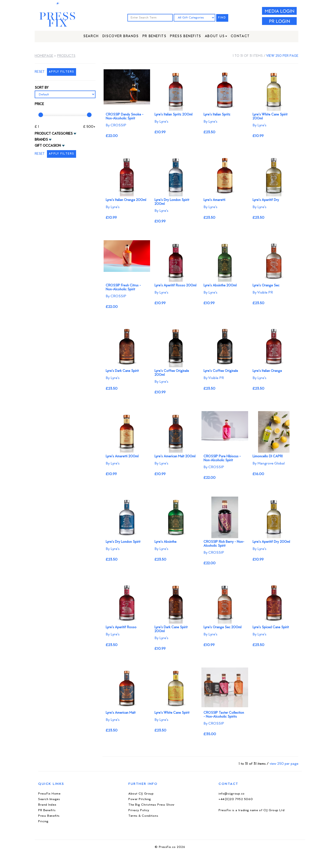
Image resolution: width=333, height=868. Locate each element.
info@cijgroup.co (232, 794)
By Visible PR (263, 293)
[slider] (41, 115)
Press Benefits (185, 36)
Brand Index (47, 805)
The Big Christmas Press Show (151, 805)
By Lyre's (161, 122)
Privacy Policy (139, 810)
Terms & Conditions (143, 816)
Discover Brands (121, 36)
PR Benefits (154, 36)
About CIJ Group (141, 794)
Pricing (43, 821)
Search (91, 36)
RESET (40, 72)
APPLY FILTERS (62, 72)
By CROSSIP (116, 125)
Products (66, 56)
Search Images (49, 799)
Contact (240, 36)
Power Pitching (140, 799)
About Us (216, 36)
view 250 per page (282, 56)
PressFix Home (49, 794)
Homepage (44, 56)
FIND (222, 18)
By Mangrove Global (269, 464)
